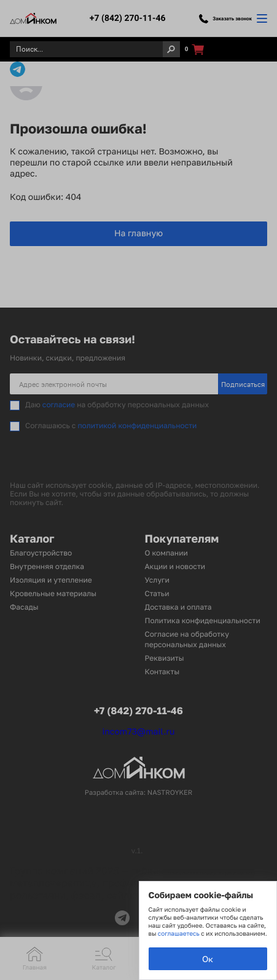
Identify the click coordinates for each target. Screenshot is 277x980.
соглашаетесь (179, 934)
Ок (208, 959)
